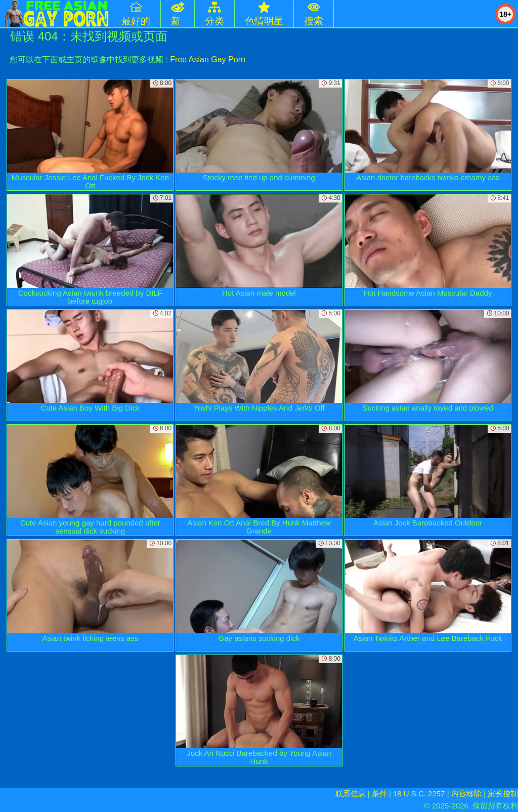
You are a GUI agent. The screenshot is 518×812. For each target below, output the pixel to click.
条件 (379, 794)
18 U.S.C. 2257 (419, 794)
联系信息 (351, 794)
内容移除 (466, 794)
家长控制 (503, 794)
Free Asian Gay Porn (208, 59)
